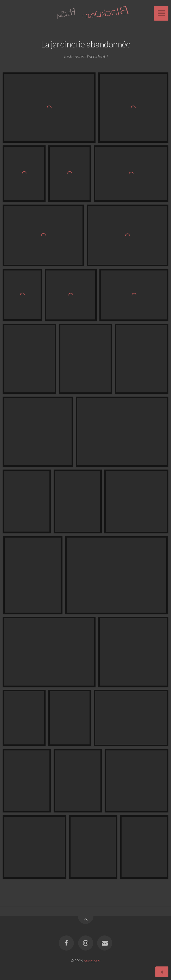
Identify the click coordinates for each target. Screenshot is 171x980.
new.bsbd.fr (92, 961)
